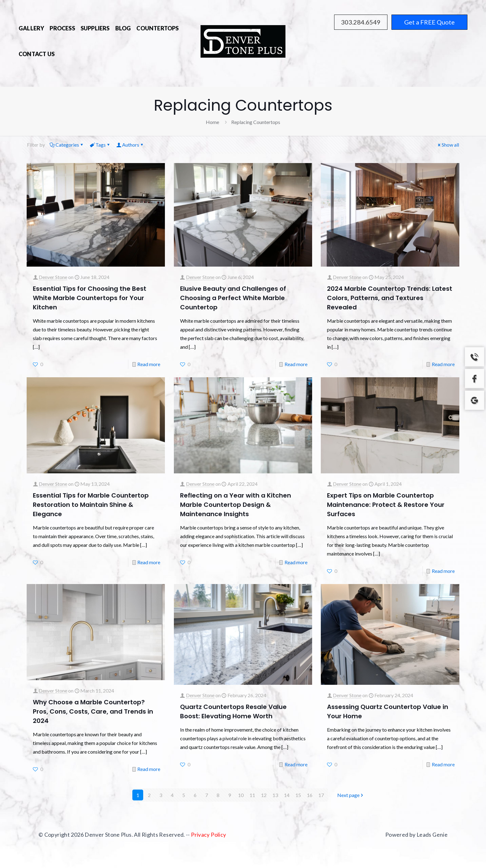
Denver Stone (53, 277)
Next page (351, 795)
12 (264, 795)
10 (241, 795)
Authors (130, 145)
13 (275, 795)
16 (310, 795)
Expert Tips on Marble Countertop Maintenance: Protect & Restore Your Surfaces (386, 505)
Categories (67, 145)
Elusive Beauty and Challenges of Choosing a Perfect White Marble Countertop (233, 298)
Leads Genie (432, 835)
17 (321, 795)
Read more (149, 364)
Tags (100, 145)
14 (287, 795)
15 (298, 795)
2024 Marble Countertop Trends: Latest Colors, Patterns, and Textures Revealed (390, 298)
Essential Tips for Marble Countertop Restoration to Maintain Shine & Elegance (91, 505)
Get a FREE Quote (429, 22)
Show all (448, 145)
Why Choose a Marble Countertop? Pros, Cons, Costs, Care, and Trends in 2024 (93, 711)
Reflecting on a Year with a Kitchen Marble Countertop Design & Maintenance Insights (236, 505)
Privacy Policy (208, 835)
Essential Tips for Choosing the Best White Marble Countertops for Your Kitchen (90, 298)
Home (212, 122)
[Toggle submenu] (157, 38)
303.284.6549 (361, 22)
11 (252, 795)
